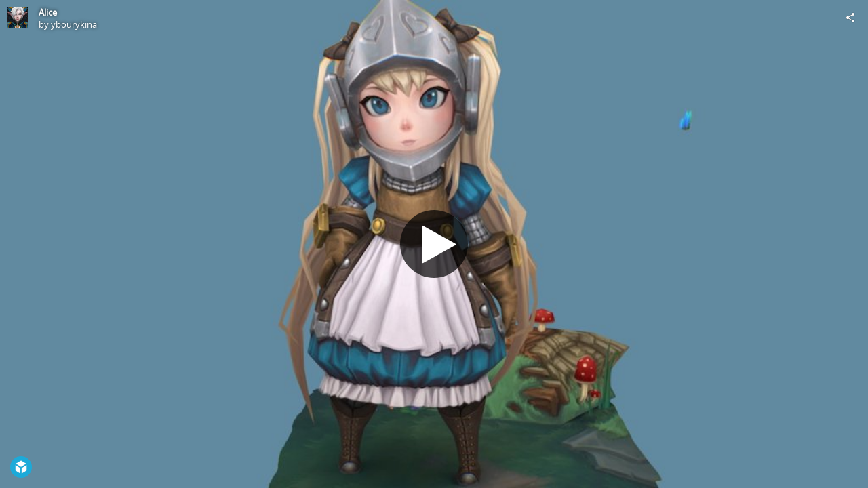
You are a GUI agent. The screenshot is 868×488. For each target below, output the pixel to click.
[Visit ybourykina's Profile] (18, 18)
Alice (48, 12)
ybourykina (74, 24)
